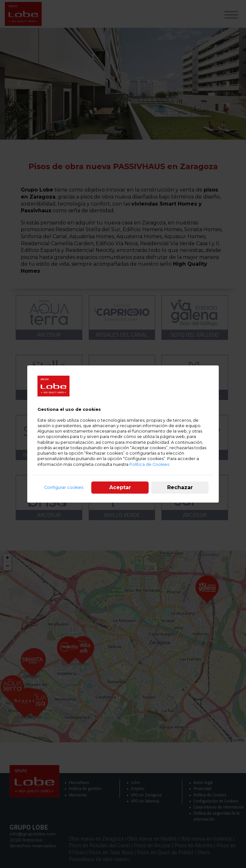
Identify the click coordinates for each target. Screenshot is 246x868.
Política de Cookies (149, 464)
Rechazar (180, 487)
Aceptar (120, 487)
